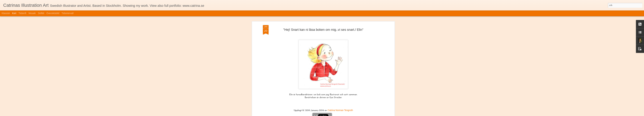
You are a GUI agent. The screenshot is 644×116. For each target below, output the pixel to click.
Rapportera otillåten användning (363, 114)
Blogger (346, 114)
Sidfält (41, 13)
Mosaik (32, 13)
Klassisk (6, 13)
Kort (14, 13)
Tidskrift (22, 13)
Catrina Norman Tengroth (340, 87)
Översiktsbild (53, 13)
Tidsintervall (67, 13)
